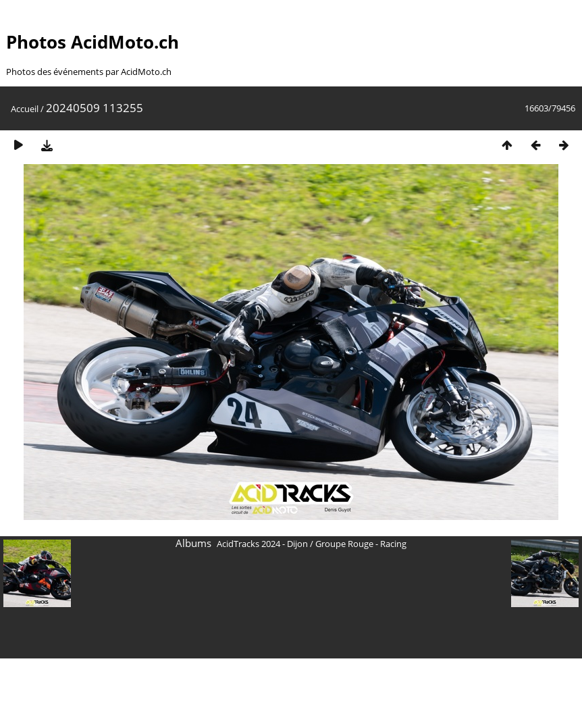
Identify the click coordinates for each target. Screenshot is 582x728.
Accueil (25, 109)
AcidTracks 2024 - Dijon (262, 544)
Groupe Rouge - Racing (361, 544)
